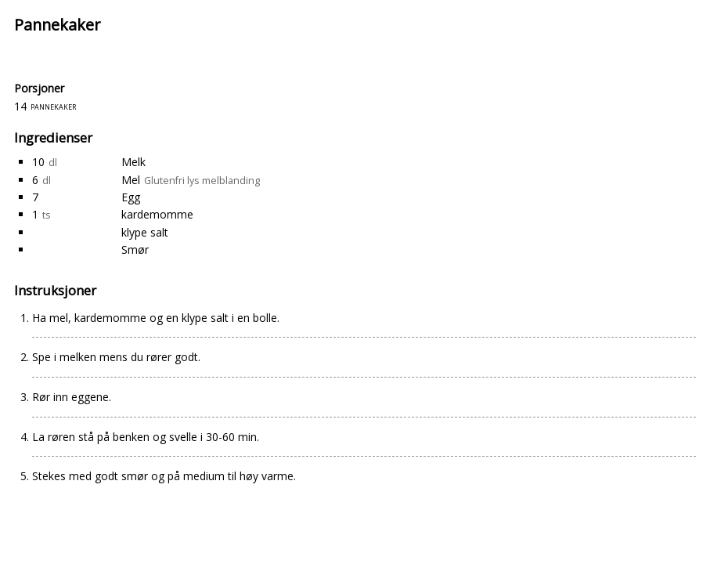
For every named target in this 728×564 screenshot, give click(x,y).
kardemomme (157, 214)
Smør (135, 249)
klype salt (145, 232)
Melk (133, 162)
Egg (131, 197)
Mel (131, 180)
